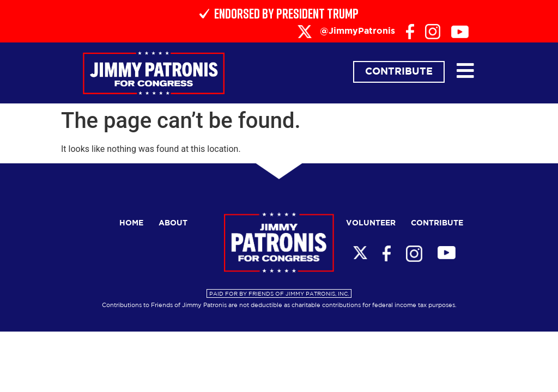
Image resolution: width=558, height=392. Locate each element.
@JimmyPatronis (357, 31)
